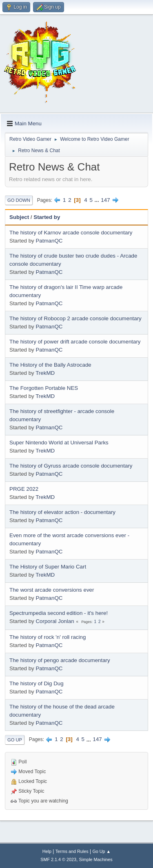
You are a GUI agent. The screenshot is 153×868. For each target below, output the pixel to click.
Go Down (19, 200)
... (98, 200)
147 (105, 200)
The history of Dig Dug (37, 683)
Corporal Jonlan (55, 621)
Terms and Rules (72, 851)
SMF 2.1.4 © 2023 (58, 859)
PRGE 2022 (24, 489)
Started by (47, 217)
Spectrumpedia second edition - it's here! (59, 613)
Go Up (15, 740)
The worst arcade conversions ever (52, 590)
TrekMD (45, 373)
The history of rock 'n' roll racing (48, 637)
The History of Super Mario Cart (48, 567)
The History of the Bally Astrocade (50, 365)
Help (47, 851)
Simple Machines (96, 859)
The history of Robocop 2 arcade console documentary (75, 318)
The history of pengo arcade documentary (60, 660)
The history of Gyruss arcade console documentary (71, 466)
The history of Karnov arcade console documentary (71, 233)
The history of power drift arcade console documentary (75, 342)
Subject (19, 217)
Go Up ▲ (101, 851)
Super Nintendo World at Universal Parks (59, 443)
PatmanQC (49, 241)
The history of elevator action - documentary (62, 512)
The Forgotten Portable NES (44, 388)
